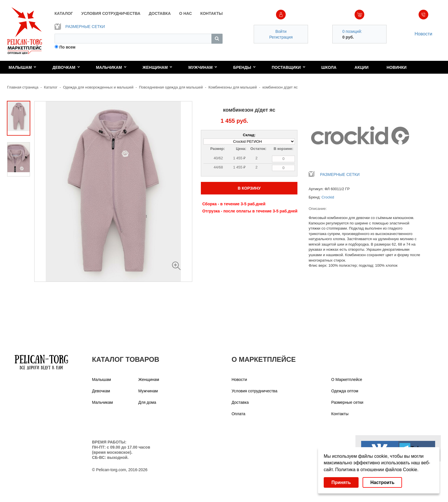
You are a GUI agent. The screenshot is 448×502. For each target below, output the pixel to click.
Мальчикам (111, 67)
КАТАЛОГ (64, 13)
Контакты (340, 414)
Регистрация (281, 37)
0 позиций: (352, 31)
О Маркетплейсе (347, 379)
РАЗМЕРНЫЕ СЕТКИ (80, 27)
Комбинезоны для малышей (232, 87)
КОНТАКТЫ (211, 13)
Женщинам (157, 67)
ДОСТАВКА (160, 13)
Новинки (397, 67)
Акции (362, 67)
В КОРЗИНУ (249, 188)
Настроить (382, 482)
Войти (281, 31)
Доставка (240, 402)
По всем (68, 47)
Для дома (147, 402)
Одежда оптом (345, 391)
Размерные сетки (347, 402)
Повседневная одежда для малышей (171, 87)
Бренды (244, 67)
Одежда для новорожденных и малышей (98, 87)
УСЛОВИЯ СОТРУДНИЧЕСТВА (111, 13)
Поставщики (289, 67)
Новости (423, 34)
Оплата (238, 414)
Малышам (22, 67)
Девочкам (66, 67)
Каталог (51, 87)
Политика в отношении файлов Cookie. (377, 470)
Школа (329, 67)
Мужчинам (203, 67)
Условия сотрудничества (254, 391)
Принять (341, 482)
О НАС (186, 13)
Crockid (328, 197)
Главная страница (23, 87)
